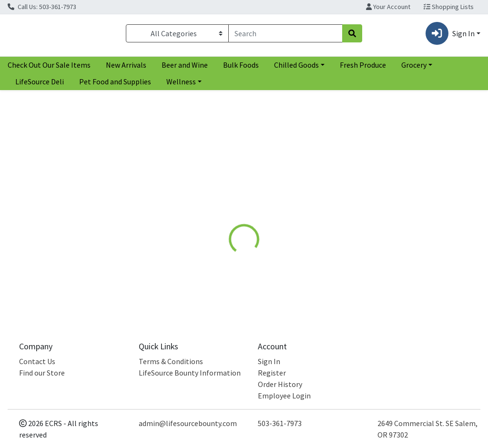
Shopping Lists (449, 7)
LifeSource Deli (40, 85)
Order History (280, 384)
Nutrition (272, 211)
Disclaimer (320, 211)
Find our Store (42, 373)
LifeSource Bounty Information (190, 373)
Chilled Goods (296, 69)
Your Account (388, 7)
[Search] (285, 35)
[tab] (230, 211)
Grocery (414, 69)
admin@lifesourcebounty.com (188, 423)
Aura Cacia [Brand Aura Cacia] (315, 256)
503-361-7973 (280, 423)
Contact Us (37, 361)
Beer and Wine (185, 69)
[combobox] (285, 35)
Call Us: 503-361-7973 (42, 7)
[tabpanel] (346, 265)
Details (230, 211)
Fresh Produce (363, 69)
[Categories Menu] (177, 35)
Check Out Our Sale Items (49, 69)
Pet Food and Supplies (115, 85)
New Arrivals (126, 69)
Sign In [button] (450, 35)
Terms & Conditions (171, 361)
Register (272, 373)
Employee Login (284, 396)
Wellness (181, 85)
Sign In (269, 361)
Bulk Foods (241, 69)
